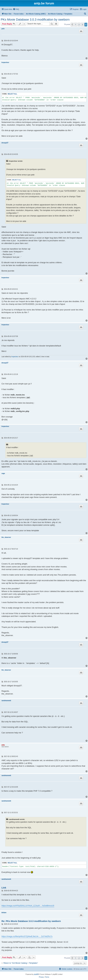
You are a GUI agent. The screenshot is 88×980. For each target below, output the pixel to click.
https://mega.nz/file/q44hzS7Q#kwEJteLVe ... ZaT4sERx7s (27, 936)
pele (3, 29)
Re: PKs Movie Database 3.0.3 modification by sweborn (31, 921)
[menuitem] (16, 9)
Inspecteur (5, 62)
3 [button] (82, 25)
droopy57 (5, 143)
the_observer (6, 537)
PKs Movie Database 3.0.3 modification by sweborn (35, 20)
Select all (12, 94)
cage (3, 473)
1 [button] (76, 25)
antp (3, 745)
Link (4, 888)
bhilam (4, 913)
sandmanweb (6, 701)
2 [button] (79, 25)
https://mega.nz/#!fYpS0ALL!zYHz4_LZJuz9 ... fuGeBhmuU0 (28, 906)
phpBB (36, 974)
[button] (72, 25)
